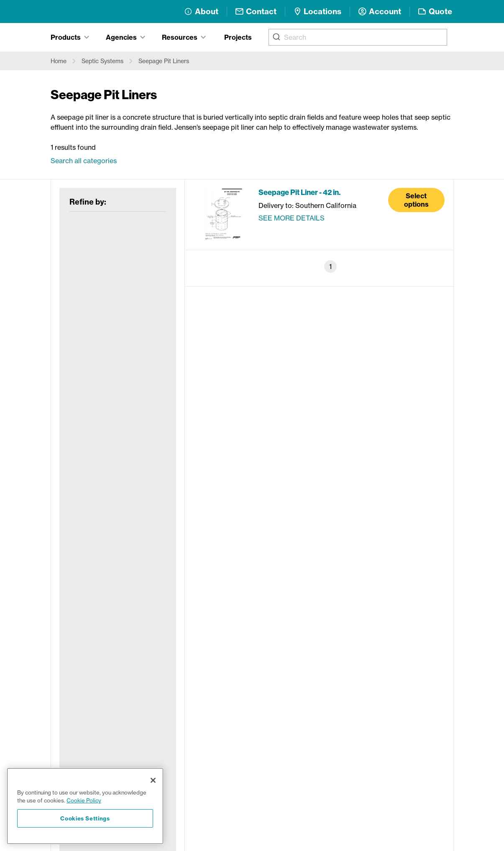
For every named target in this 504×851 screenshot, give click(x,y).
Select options (416, 200)
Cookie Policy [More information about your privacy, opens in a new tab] (84, 800)
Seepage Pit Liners (164, 61)
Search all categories (84, 161)
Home (59, 61)
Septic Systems (102, 61)
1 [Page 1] (330, 267)
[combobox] (358, 37)
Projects (238, 37)
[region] (85, 806)
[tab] (70, 37)
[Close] (153, 780)
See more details (292, 218)
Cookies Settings (85, 818)
